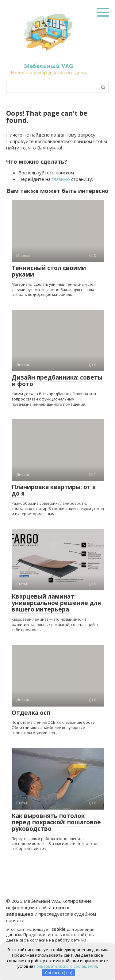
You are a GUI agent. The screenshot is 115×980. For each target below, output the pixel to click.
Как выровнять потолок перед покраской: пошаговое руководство (56, 822)
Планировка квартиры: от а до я (54, 490)
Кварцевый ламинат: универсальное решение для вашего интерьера (56, 603)
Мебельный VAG (48, 66)
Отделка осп (31, 713)
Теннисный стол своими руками (49, 271)
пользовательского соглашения (65, 966)
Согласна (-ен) (59, 973)
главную (61, 179)
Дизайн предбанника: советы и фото (57, 381)
